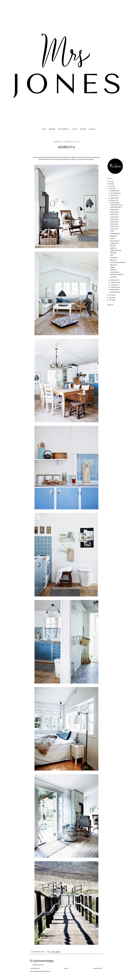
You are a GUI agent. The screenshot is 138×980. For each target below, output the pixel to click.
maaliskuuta (114, 287)
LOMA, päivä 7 (114, 214)
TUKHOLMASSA (115, 272)
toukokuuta (114, 282)
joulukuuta (114, 191)
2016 (111, 184)
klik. (47, 159)
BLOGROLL (92, 129)
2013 (111, 295)
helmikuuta (114, 290)
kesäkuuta (114, 280)
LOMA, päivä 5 (114, 219)
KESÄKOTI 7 (113, 248)
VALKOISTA (113, 277)
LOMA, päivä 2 (114, 226)
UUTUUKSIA (114, 258)
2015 (111, 186)
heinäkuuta (114, 203)
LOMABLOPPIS (114, 243)
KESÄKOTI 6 (113, 270)
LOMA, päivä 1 (114, 229)
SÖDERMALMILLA (115, 234)
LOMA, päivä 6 (114, 217)
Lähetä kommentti (38, 965)
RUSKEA (112, 238)
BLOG (44, 129)
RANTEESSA (113, 236)
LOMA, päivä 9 (114, 210)
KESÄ (112, 255)
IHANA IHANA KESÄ (116, 251)
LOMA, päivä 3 (114, 224)
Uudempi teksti (35, 968)
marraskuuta (114, 193)
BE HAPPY (113, 246)
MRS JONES (52, 129)
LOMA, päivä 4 (114, 222)
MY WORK (83, 129)
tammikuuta (114, 292)
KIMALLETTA (114, 265)
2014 (111, 189)
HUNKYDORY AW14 (116, 207)
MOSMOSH (113, 253)
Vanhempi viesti (98, 968)
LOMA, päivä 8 (114, 212)
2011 (111, 300)
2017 (111, 181)
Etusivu (66, 968)
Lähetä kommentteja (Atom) (42, 971)
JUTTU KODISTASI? (63, 129)
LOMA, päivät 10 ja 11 (116, 205)
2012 (111, 297)
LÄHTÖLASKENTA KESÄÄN (118, 263)
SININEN (113, 267)
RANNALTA (113, 260)
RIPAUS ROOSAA (115, 241)
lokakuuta (113, 195)
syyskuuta (113, 198)
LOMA (112, 231)
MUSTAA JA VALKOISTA (117, 275)
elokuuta (113, 200)
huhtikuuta (114, 285)
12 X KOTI (74, 129)
